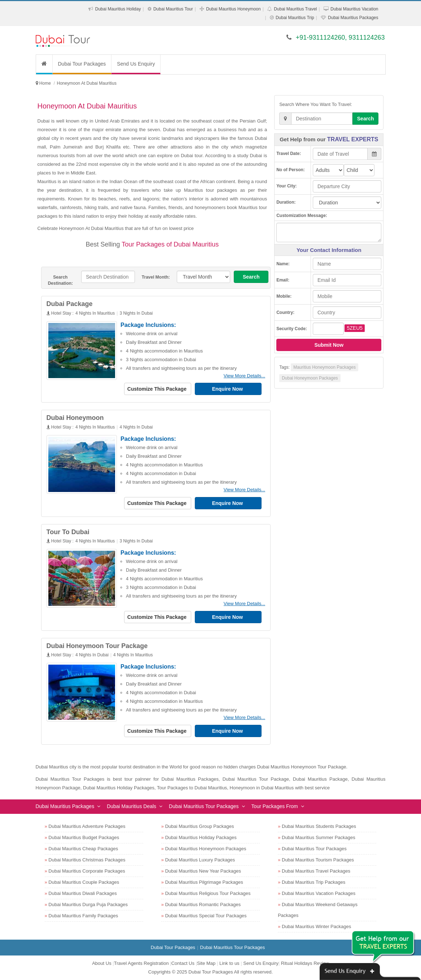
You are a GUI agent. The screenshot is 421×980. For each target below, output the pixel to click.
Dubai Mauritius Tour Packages (204, 806)
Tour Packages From (275, 806)
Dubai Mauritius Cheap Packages (83, 849)
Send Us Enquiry (136, 64)
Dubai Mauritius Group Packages (200, 826)
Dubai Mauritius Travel (295, 9)
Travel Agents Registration (141, 963)
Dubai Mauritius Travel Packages (316, 871)
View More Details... (244, 376)
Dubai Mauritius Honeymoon (233, 9)
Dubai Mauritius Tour (173, 9)
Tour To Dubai (68, 532)
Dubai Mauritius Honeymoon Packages (206, 849)
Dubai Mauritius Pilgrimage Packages (204, 882)
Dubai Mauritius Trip (295, 18)
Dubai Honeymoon (75, 418)
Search (251, 277)
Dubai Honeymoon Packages (310, 378)
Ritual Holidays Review (305, 963)
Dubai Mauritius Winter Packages (316, 926)
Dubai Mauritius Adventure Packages (87, 826)
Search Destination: (60, 280)
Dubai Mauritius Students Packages (319, 826)
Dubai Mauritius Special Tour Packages (206, 916)
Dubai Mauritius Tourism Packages (318, 860)
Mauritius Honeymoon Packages (324, 367)
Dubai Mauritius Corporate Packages (87, 871)
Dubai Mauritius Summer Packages (319, 837)
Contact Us (183, 963)
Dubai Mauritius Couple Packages (84, 882)
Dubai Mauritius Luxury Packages (200, 860)
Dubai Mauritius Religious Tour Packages (208, 893)
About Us (102, 963)
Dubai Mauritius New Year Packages (203, 871)
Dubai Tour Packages (82, 64)
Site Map (206, 963)
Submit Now (329, 345)
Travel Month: (156, 277)
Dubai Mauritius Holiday (118, 9)
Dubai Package (70, 304)
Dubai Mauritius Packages (353, 18)
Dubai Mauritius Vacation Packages (319, 893)
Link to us (229, 963)
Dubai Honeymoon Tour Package (97, 646)
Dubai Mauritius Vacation (354, 9)
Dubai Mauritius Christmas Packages (87, 860)
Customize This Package (158, 389)
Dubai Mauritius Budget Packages (84, 837)
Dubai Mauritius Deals (131, 806)
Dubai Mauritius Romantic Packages (203, 904)
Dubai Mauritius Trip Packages (313, 882)
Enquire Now (228, 389)
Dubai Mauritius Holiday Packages (201, 837)
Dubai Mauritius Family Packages (83, 916)
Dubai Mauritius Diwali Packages (82, 893)
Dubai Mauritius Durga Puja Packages (88, 904)
